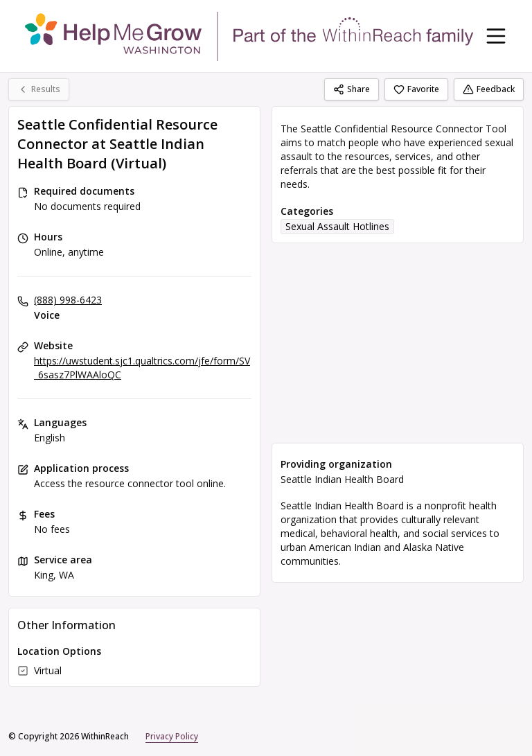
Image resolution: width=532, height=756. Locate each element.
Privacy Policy (172, 736)
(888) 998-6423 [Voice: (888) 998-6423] (68, 300)
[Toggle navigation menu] (496, 36)
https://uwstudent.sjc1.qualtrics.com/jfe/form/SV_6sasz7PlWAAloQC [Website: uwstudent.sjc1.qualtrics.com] (142, 368)
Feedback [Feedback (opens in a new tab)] (489, 89)
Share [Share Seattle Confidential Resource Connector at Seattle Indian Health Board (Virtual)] (352, 89)
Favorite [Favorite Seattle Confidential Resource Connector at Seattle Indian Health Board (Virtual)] (416, 89)
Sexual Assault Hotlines (337, 226)
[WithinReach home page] (249, 36)
